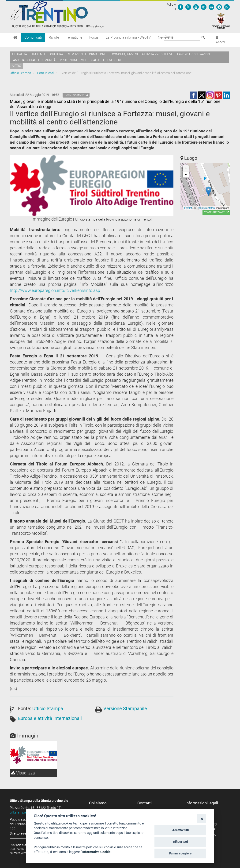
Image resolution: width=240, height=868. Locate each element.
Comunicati (33, 37)
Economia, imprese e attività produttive (142, 54)
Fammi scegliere (180, 853)
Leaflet (188, 208)
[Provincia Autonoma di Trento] (221, 21)
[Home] (15, 37)
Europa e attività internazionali (50, 718)
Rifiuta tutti (180, 842)
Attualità (19, 54)
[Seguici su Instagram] (204, 7)
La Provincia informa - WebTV (128, 37)
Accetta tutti (180, 830)
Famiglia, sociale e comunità (34, 60)
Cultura (57, 54)
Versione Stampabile (125, 708)
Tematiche (74, 37)
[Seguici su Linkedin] (211, 7)
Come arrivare (216, 212)
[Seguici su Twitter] (188, 7)
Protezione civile (73, 60)
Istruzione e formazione (87, 54)
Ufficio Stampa (21, 73)
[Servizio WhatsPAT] (227, 7)
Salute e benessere (107, 60)
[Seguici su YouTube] (196, 7)
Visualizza (23, 773)
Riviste (54, 37)
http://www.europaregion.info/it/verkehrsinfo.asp (55, 290)
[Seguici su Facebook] (180, 7)
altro (16, 66)
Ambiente (39, 54)
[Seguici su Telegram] (219, 7)
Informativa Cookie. (97, 852)
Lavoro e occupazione (194, 54)
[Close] (202, 819)
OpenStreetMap (206, 208)
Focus (94, 37)
